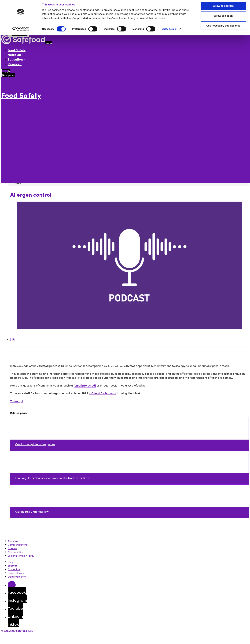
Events (17, 174)
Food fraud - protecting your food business (50, 134)
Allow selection (223, 18)
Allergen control (34, 152)
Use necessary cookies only (223, 28)
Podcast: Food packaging (39, 149)
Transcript (17, 401)
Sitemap (13, 565)
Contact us (14, 569)
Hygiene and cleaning (37, 160)
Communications (18, 545)
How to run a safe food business (31, 123)
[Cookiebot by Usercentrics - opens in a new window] (21, 31)
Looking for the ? (21, 556)
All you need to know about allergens (34, 108)
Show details (169, 31)
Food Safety (17, 50)
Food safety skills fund (26, 116)
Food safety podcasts (25, 127)
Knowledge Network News (28, 171)
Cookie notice (16, 552)
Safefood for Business (26, 167)
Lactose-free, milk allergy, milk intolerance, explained (56, 141)
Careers (12, 548)
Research (15, 64)
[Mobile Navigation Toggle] (5, 73)
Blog (10, 562)
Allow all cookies (223, 8)
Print (15, 339)
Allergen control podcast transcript (56, 156)
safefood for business (102, 393)
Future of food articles (26, 119)
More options (10, 102)
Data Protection (17, 577)
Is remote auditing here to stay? (43, 138)
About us (13, 541)
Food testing (20, 112)
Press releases (16, 573)
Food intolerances (35, 130)
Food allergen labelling (38, 163)
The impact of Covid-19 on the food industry (50, 145)
